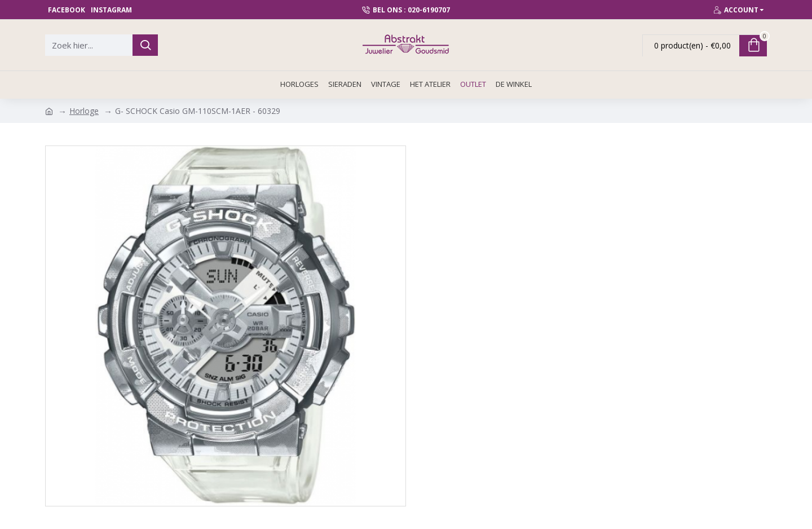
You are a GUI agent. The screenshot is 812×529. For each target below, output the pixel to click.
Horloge (84, 111)
